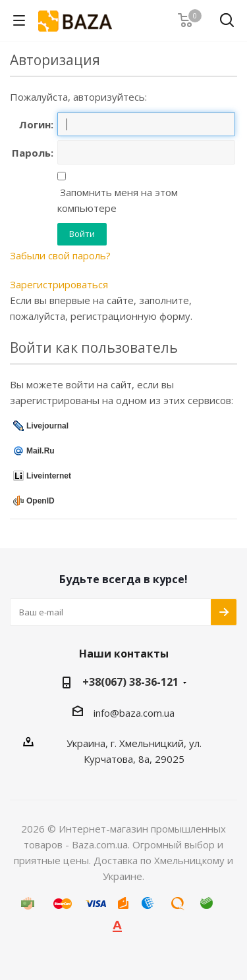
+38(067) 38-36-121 (130, 682)
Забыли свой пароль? (60, 255)
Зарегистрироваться (59, 284)
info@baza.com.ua (134, 713)
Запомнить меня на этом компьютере (118, 200)
